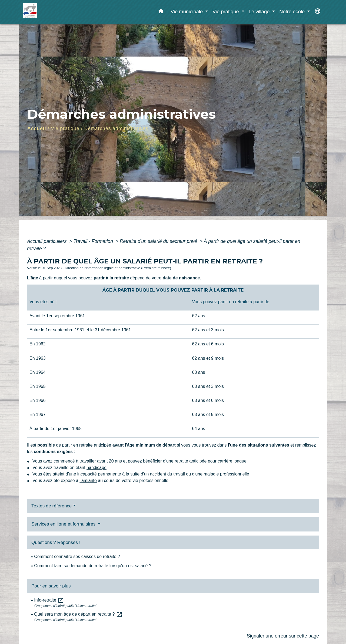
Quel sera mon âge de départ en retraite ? (78, 614)
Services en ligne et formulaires (64, 524)
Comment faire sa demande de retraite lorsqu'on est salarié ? (93, 566)
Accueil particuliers (48, 241)
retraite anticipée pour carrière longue (211, 461)
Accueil (37, 128)
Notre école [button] (293, 11)
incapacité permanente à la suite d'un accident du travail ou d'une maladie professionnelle (163, 474)
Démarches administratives (116, 128)
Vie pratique (65, 128)
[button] (161, 12)
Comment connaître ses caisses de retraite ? (77, 557)
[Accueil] (57, 12)
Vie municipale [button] (187, 11)
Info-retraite (49, 600)
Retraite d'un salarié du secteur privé (159, 241)
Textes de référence (51, 506)
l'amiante (88, 480)
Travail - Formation (94, 241)
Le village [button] (260, 11)
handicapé (97, 468)
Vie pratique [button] (226, 11)
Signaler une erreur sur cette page (283, 636)
